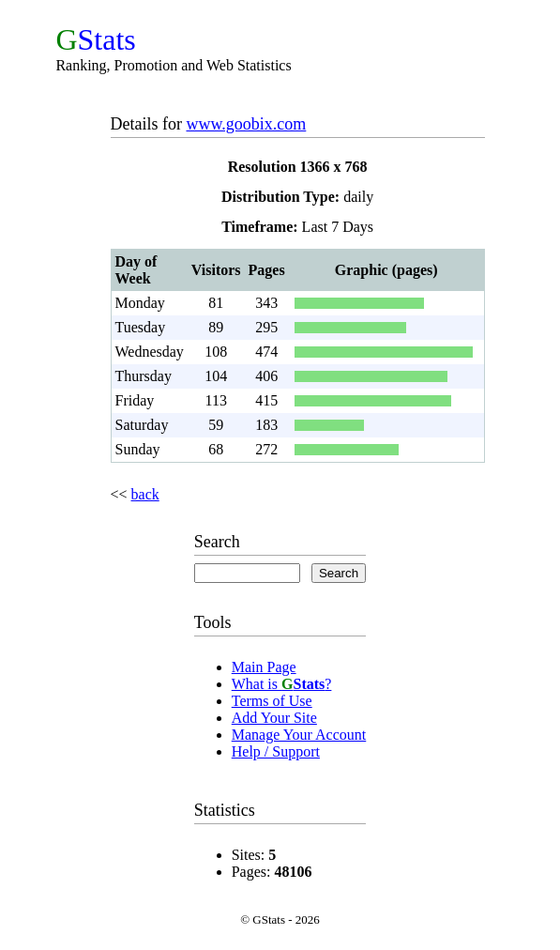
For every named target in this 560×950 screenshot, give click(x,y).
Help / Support (276, 751)
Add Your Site (274, 718)
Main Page (264, 667)
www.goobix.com (246, 124)
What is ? (282, 684)
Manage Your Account (299, 735)
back (145, 494)
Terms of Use (272, 701)
